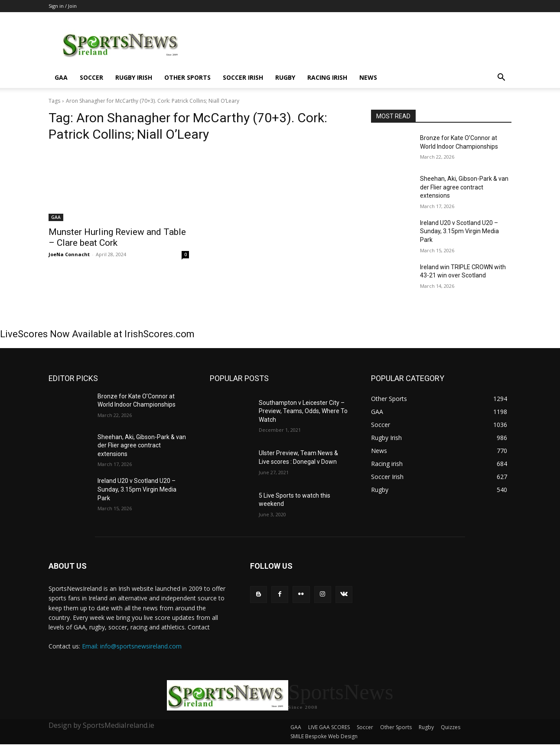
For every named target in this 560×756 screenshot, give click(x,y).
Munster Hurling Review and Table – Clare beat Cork (117, 237)
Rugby (285, 77)
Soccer (91, 77)
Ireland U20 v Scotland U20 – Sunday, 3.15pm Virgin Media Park (459, 231)
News (368, 77)
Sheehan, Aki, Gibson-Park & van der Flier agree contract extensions (464, 187)
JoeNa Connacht (69, 254)
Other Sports (187, 77)
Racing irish (327, 77)
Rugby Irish (134, 77)
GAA (61, 77)
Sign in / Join (63, 6)
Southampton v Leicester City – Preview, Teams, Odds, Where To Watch (303, 411)
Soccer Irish (243, 77)
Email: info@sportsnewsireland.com (132, 646)
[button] (501, 78)
